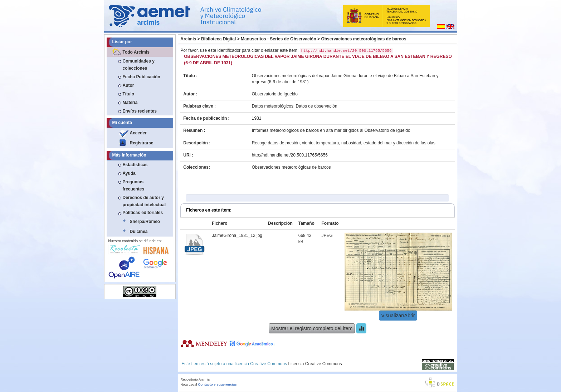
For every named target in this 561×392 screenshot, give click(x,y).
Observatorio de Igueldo (275, 94)
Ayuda (129, 173)
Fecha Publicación (142, 77)
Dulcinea (139, 232)
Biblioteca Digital (218, 39)
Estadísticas (135, 165)
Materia (130, 103)
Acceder (138, 133)
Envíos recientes (140, 111)
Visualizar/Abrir (398, 316)
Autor (128, 85)
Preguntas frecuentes (134, 185)
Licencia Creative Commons (315, 364)
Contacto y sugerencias (217, 384)
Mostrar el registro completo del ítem (312, 328)
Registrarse (142, 143)
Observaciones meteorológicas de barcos (364, 39)
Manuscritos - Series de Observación (279, 39)
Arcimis (188, 39)
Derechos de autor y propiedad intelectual (144, 201)
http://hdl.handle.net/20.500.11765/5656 (290, 155)
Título (129, 94)
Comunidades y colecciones (139, 65)
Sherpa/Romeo (145, 222)
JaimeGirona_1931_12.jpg (237, 235)
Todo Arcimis (136, 52)
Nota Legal (189, 384)
